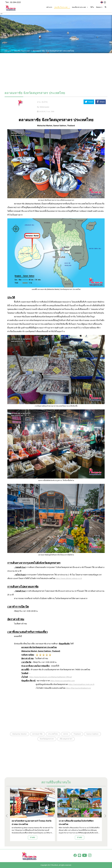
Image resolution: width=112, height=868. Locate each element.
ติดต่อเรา (99, 7)
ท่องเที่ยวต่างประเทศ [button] (80, 7)
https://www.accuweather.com (62, 681)
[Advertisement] (56, 71)
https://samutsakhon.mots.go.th (81, 684)
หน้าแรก (49, 7)
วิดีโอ (92, 7)
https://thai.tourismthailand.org (78, 688)
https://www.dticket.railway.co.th (69, 578)
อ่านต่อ (32, 837)
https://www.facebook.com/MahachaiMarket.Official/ (51, 677)
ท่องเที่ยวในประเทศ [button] (62, 7)
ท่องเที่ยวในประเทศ (22, 51)
